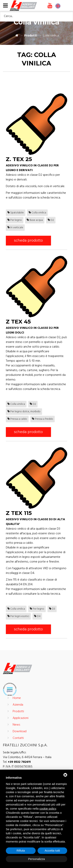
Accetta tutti (52, 850)
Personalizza (37, 859)
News (16, 725)
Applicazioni (21, 718)
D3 (52, 609)
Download (20, 731)
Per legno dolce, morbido (24, 412)
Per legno (15, 220)
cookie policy (48, 809)
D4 (37, 616)
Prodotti (31, 36)
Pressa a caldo (17, 419)
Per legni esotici (18, 616)
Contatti (18, 738)
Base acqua (35, 220)
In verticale (15, 228)
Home (17, 698)
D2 (51, 220)
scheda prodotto (28, 240)
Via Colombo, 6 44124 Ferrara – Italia (27, 757)
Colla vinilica (37, 213)
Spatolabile (16, 213)
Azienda (18, 705)
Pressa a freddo (43, 419)
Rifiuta (21, 850)
